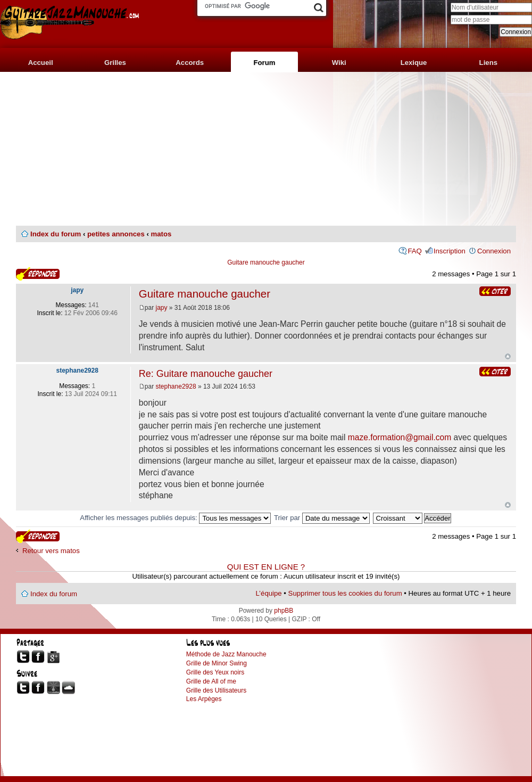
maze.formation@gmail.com (400, 437)
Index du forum (56, 234)
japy (162, 308)
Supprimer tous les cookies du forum (345, 593)
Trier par (322, 518)
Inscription (450, 251)
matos (161, 234)
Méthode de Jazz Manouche (226, 654)
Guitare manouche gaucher (266, 262)
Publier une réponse (38, 274)
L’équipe (269, 593)
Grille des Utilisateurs (216, 690)
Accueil (41, 63)
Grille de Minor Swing (217, 663)
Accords (190, 63)
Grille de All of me (211, 681)
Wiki (339, 63)
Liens (488, 63)
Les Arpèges (204, 699)
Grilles (115, 63)
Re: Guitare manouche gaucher (206, 374)
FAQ (414, 251)
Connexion (494, 251)
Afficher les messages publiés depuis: (175, 518)
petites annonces (116, 234)
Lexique (414, 63)
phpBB (284, 611)
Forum (264, 63)
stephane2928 (176, 386)
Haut (508, 356)
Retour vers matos (51, 551)
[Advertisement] (266, 149)
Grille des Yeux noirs (215, 672)
